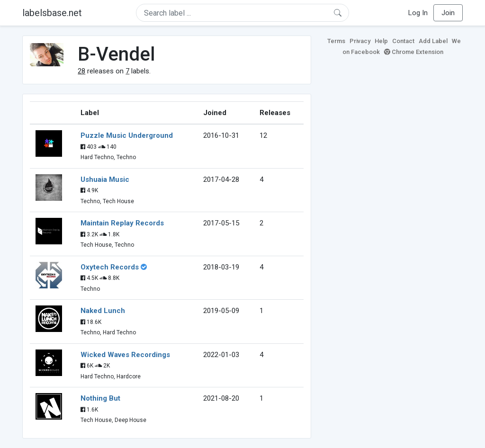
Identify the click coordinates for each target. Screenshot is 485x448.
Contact (403, 41)
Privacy (360, 41)
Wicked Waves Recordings (125, 355)
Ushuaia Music (105, 179)
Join (448, 13)
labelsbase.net (52, 13)
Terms (336, 41)
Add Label (433, 41)
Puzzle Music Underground (127, 135)
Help (381, 41)
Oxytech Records (110, 267)
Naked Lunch (103, 311)
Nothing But (100, 398)
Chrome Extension (414, 52)
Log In (418, 13)
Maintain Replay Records (122, 223)
